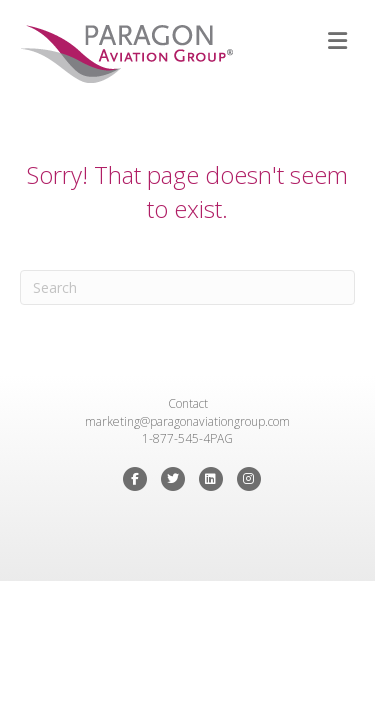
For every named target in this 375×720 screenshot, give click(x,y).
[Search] (187, 287)
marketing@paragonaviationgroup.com (187, 421)
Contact (188, 403)
